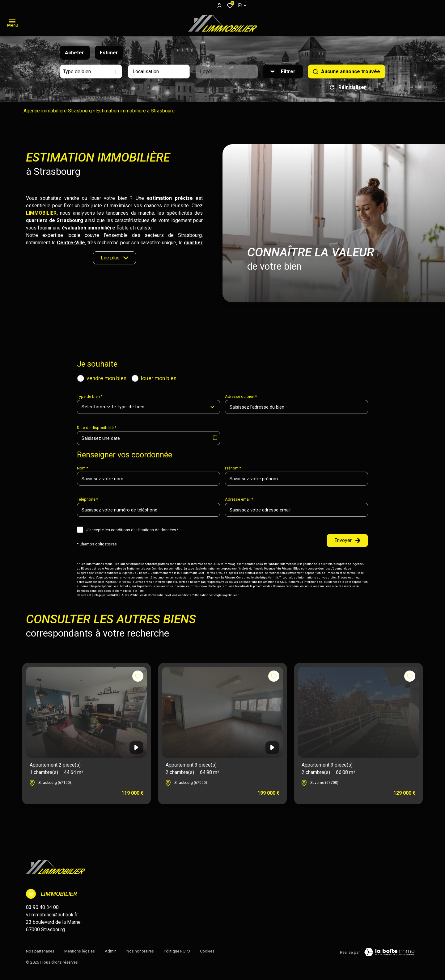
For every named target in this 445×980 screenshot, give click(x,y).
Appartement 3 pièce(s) (192, 769)
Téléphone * (87, 499)
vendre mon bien (106, 378)
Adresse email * (239, 499)
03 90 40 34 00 (42, 907)
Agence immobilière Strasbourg (58, 111)
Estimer (109, 53)
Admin (111, 951)
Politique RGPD (177, 951)
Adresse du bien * (241, 396)
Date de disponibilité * (97, 428)
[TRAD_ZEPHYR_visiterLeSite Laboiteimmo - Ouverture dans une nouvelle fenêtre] (389, 952)
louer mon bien (159, 378)
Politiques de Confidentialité (149, 595)
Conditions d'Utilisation (192, 595)
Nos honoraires (140, 951)
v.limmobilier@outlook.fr (52, 915)
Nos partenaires (40, 951)
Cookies (207, 951)
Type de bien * (90, 396)
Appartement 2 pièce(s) (56, 769)
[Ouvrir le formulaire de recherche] (283, 72)
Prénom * (233, 468)
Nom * (83, 468)
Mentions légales (80, 951)
